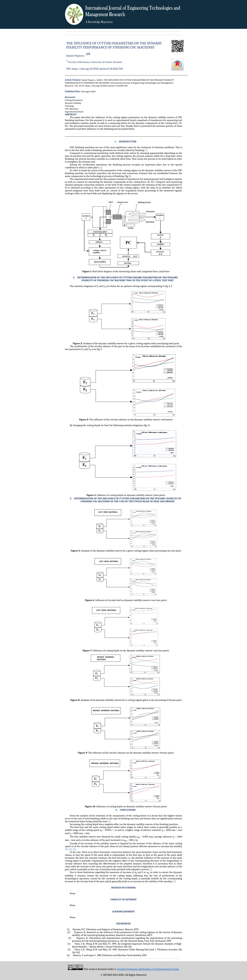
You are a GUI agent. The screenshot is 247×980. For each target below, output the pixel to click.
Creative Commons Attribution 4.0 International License (148, 969)
